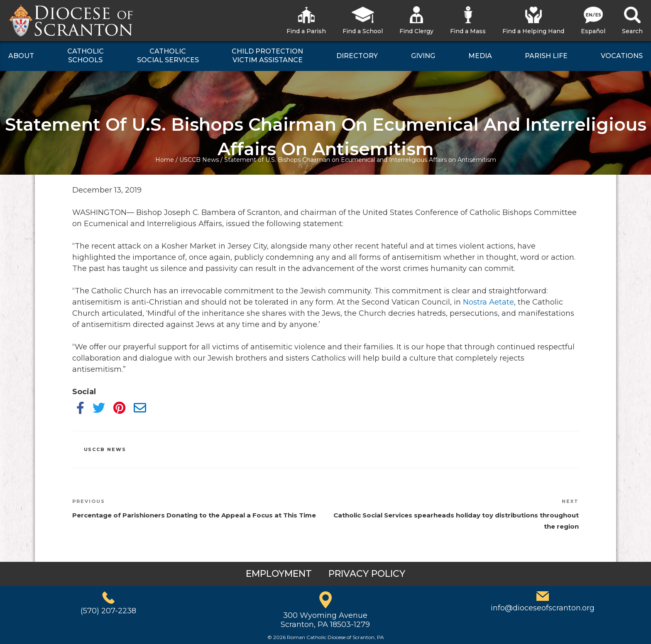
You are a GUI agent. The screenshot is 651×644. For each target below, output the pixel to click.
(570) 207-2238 (108, 611)
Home (165, 160)
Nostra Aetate (488, 302)
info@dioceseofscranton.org (543, 608)
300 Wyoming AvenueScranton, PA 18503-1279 (325, 620)
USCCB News (199, 160)
